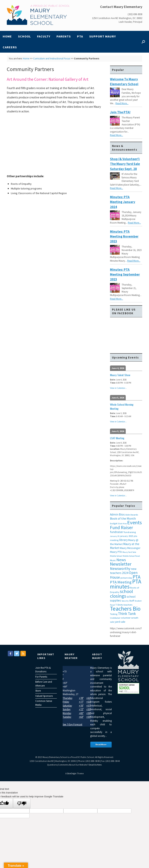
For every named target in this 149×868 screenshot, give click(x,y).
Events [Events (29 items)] (135, 522)
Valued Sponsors (44, 696)
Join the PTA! (120, 112)
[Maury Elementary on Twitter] (17, 654)
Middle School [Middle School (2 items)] (116, 556)
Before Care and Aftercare (44, 684)
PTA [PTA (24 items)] (137, 577)
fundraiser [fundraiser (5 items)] (117, 532)
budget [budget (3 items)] (114, 523)
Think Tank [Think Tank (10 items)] (127, 614)
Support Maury (103, 36)
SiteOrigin (72, 773)
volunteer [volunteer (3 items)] (126, 618)
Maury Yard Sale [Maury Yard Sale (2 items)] (129, 552)
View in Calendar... (118, 388)
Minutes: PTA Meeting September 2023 (125, 275)
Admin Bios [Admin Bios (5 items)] (117, 514)
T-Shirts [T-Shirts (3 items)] (119, 605)
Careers (10, 47)
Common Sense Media (44, 703)
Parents (64, 36)
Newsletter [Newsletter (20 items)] (121, 564)
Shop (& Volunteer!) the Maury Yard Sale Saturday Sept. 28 (125, 164)
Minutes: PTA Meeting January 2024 (123, 202)
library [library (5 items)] (123, 540)
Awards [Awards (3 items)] (134, 515)
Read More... (122, 103)
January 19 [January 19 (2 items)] (115, 536)
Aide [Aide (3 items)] (128, 515)
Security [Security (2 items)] (125, 601)
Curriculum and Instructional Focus (52, 59)
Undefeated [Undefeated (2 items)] (115, 618)
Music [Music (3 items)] (113, 560)
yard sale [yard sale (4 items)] (120, 622)
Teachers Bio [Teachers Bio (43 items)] (125, 609)
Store (38, 691)
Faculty (44, 36)
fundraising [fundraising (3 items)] (130, 532)
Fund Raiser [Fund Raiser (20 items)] (121, 527)
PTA (80, 36)
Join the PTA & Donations (43, 670)
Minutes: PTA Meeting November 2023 (124, 237)
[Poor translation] (22, 803)
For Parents (41, 677)
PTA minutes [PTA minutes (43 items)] (126, 584)
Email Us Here (95, 765)
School (24, 36)
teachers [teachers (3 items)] (128, 605)
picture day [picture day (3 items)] (126, 578)
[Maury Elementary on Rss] (23, 654)
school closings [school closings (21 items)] (121, 594)
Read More (101, 745)
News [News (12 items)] (121, 560)
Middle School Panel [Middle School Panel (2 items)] (131, 556)
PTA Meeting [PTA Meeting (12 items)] (121, 582)
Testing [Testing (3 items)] (114, 614)
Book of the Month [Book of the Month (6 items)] (123, 519)
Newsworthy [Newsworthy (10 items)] (120, 569)
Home (7, 36)
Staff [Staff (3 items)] (132, 601)
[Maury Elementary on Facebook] (10, 654)
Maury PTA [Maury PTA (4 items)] (116, 552)
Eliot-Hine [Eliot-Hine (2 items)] (122, 524)
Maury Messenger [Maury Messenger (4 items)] (130, 548)
